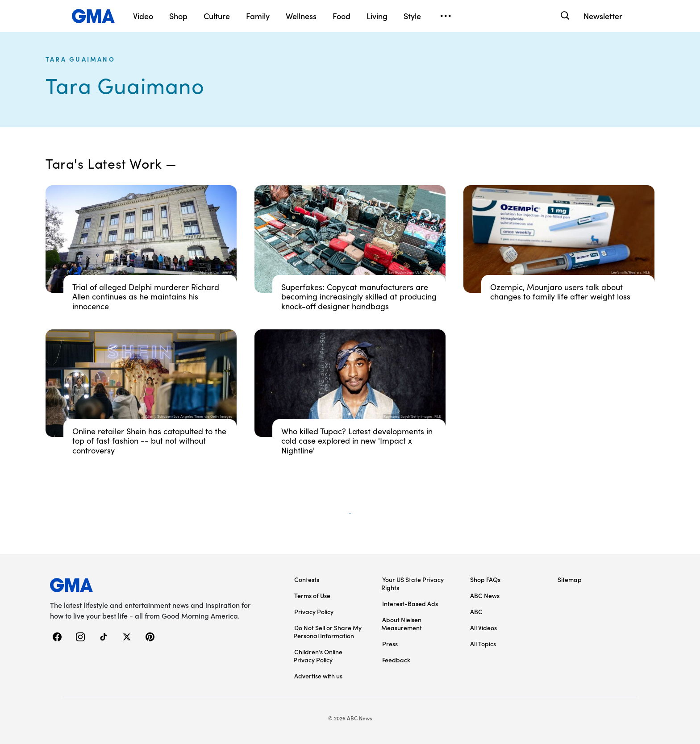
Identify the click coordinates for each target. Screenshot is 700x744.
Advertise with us (318, 676)
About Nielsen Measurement (402, 623)
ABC (476, 611)
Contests (307, 579)
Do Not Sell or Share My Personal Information (327, 632)
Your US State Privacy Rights (412, 583)
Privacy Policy (314, 611)
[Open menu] (446, 16)
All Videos (483, 628)
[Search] (564, 16)
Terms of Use (312, 595)
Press (390, 644)
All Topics (483, 644)
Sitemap (570, 579)
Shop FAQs (485, 579)
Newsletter (603, 16)
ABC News (485, 595)
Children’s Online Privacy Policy (318, 656)
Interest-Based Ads (410, 603)
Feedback (396, 660)
